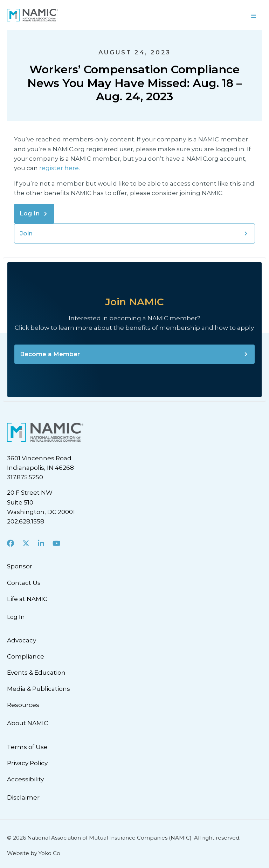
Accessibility (25, 779)
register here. (60, 168)
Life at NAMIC (27, 599)
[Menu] (202, 15)
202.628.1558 (26, 521)
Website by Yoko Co (34, 853)
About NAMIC (27, 723)
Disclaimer (23, 797)
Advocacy (22, 640)
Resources (23, 705)
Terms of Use (27, 747)
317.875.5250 (25, 477)
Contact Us (24, 583)
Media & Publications (39, 689)
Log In (30, 213)
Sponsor (20, 566)
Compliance (26, 656)
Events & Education (36, 673)
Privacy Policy (27, 763)
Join (26, 233)
